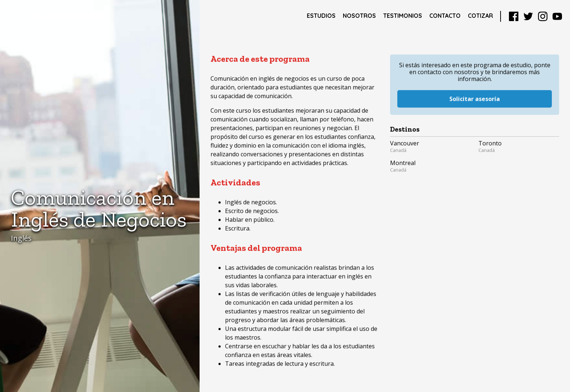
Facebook (514, 16)
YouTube (557, 16)
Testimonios (403, 16)
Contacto (445, 16)
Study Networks (57, 16)
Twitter (528, 16)
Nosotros (359, 16)
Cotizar (480, 16)
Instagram (543, 16)
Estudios (321, 16)
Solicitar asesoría (475, 92)
